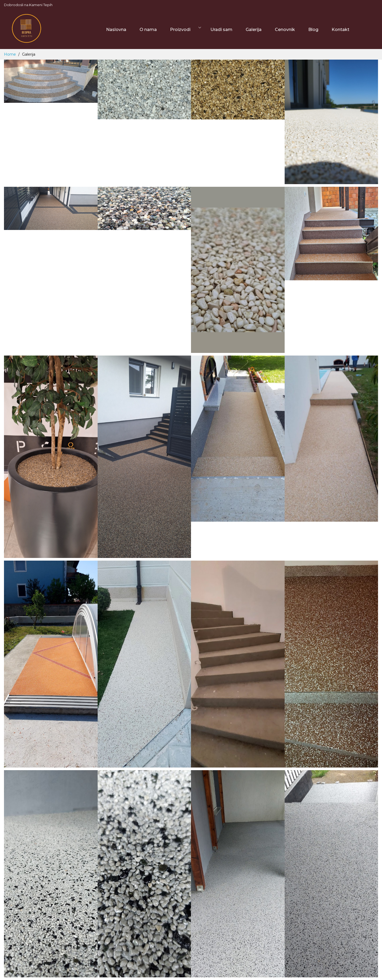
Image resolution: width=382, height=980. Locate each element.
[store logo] (27, 30)
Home (10, 54)
